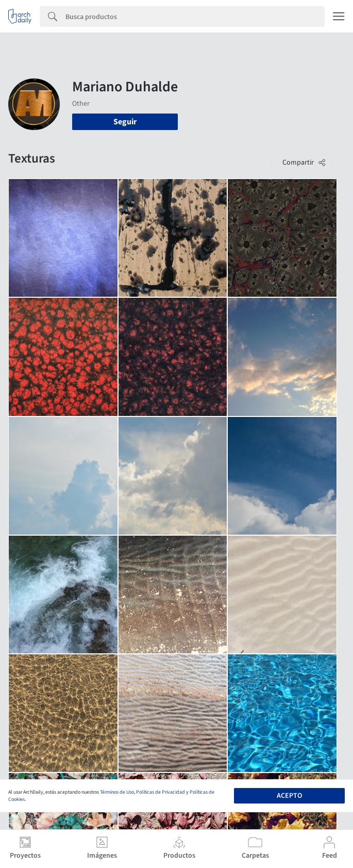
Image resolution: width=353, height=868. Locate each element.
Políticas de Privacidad (161, 792)
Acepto (289, 796)
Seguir (125, 122)
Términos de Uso (117, 792)
